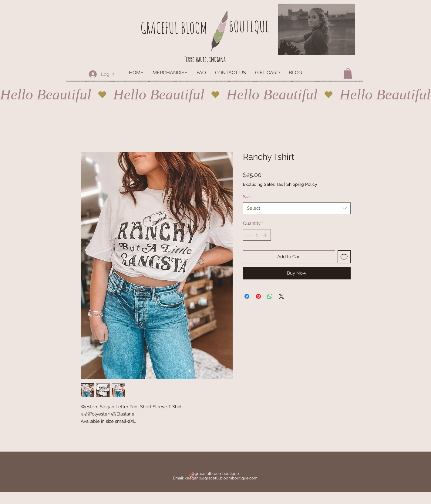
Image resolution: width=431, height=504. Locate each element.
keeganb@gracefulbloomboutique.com (221, 478)
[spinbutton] (257, 235)
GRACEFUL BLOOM (174, 28)
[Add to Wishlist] (344, 257)
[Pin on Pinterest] (258, 296)
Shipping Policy (302, 184)
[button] (348, 73)
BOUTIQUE (249, 26)
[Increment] (266, 235)
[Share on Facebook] (247, 296)
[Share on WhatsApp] (270, 296)
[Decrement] (248, 235)
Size (247, 197)
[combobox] (297, 208)
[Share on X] (281, 296)
